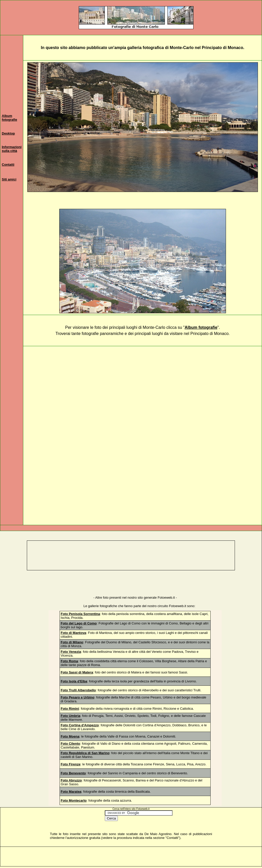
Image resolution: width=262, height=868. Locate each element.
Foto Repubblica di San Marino (85, 753)
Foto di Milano (72, 642)
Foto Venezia (71, 652)
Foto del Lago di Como (79, 623)
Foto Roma (69, 661)
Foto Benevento (73, 773)
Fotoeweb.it (166, 598)
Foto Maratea (71, 792)
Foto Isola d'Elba (74, 681)
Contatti (8, 165)
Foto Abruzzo (71, 780)
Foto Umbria (70, 716)
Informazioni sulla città (12, 149)
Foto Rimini (70, 709)
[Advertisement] (143, 391)
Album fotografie (9, 118)
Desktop (8, 133)
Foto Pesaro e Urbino (77, 697)
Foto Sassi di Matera (77, 672)
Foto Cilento (70, 744)
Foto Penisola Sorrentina (80, 614)
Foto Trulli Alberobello (78, 690)
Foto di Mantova (73, 633)
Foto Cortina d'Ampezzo (80, 725)
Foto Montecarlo (73, 800)
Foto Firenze (70, 764)
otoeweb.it (179, 606)
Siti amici (9, 179)
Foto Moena (70, 736)
